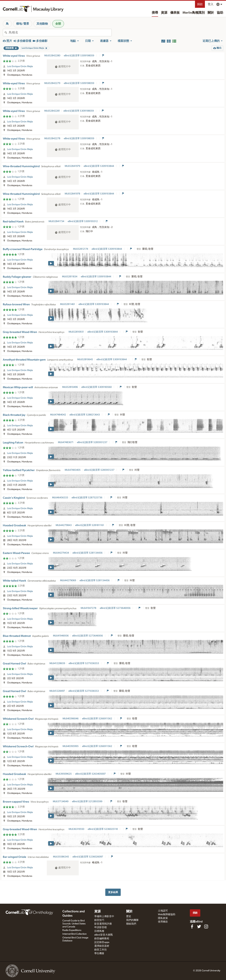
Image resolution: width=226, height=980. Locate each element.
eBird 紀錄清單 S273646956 (115, 608)
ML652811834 (70, 277)
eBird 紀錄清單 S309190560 (97, 387)
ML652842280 (52, 56)
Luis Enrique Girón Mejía (20, 66)
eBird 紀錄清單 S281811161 (90, 525)
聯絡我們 (131, 924)
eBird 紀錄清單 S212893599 (87, 801)
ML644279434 (61, 553)
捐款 (200, 4)
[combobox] (60, 33)
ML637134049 (61, 801)
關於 (211, 13)
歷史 (129, 916)
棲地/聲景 (23, 24)
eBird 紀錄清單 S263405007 (91, 774)
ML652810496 (70, 387)
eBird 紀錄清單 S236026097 (88, 857)
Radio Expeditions (72, 930)
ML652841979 (72, 166)
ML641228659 (57, 663)
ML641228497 (57, 691)
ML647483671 (66, 442)
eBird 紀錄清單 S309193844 (99, 166)
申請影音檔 (101, 927)
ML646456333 (60, 498)
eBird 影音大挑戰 (104, 935)
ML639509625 (64, 774)
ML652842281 (52, 111)
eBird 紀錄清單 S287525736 (87, 498)
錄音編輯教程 (102, 939)
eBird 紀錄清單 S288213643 (85, 415)
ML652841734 (56, 221)
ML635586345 (61, 857)
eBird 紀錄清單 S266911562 (97, 719)
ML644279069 (68, 580)
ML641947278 (88, 608)
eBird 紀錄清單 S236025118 (103, 829)
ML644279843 (64, 525)
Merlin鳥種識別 (194, 13)
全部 (58, 24)
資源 (164, 13)
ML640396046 (71, 719)
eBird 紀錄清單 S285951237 (92, 442)
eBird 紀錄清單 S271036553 (84, 663)
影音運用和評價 (103, 924)
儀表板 (175, 13)
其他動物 (42, 24)
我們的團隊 (132, 920)
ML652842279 (52, 83)
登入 (211, 4)
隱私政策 (163, 918)
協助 (220, 13)
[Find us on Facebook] (192, 927)
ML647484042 (58, 415)
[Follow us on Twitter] (199, 927)
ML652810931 (76, 332)
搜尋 (155, 13)
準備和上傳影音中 (104, 916)
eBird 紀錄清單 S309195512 (83, 221)
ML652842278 (52, 138)
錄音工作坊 (101, 950)
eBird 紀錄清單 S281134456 (88, 553)
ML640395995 (71, 746)
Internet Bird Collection (75, 934)
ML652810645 (85, 359)
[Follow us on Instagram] (206, 927)
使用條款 (163, 922)
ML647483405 (73, 470)
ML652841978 (72, 194)
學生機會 (99, 953)
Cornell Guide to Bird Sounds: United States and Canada (74, 924)
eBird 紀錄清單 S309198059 (79, 56)
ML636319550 (76, 829)
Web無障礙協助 (167, 914)
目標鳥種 (99, 931)
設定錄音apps (102, 942)
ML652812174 (81, 249)
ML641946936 (61, 636)
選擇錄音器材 (102, 946)
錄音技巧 (99, 920)
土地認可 (163, 911)
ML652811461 (68, 304)
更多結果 (113, 892)
